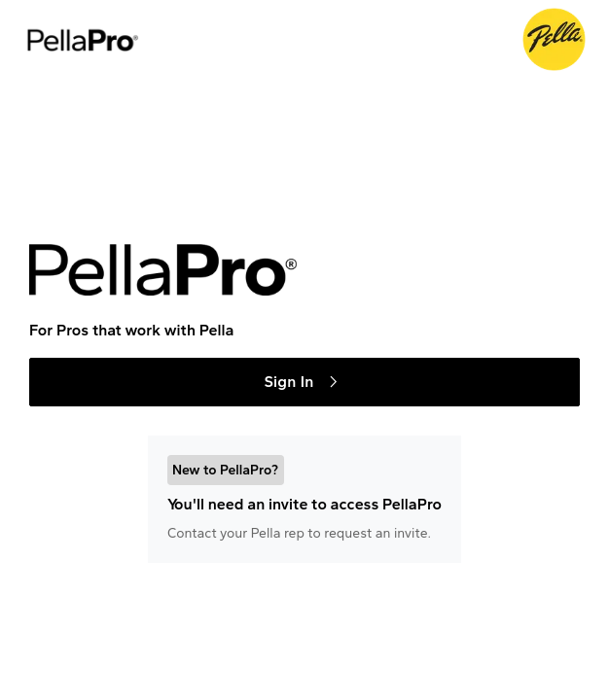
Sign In (304, 382)
